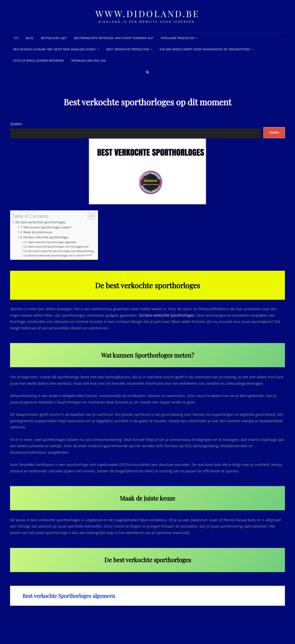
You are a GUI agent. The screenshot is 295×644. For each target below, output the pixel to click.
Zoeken (16, 124)
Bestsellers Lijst (54, 38)
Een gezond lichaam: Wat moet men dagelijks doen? (54, 49)
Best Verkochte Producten (128, 49)
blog (30, 38)
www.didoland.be (148, 13)
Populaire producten (178, 38)
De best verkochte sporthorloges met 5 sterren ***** (60, 255)
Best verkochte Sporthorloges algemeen (53, 242)
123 (16, 38)
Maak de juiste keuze (38, 232)
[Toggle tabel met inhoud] (89, 216)
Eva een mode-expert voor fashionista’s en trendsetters (205, 49)
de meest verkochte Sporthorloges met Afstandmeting (61, 251)
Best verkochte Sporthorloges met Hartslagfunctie (59, 247)
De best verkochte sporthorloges (41, 222)
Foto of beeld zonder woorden (39, 61)
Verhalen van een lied (89, 61)
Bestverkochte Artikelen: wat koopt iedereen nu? (114, 38)
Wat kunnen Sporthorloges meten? (47, 227)
